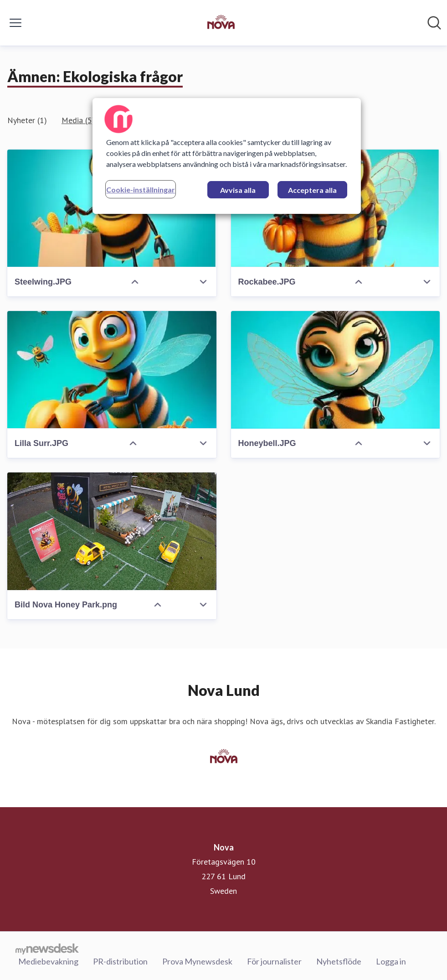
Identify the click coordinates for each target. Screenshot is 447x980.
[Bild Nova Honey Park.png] (112, 531)
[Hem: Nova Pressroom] (221, 23)
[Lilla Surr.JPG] (112, 370)
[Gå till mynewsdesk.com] (47, 949)
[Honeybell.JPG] (336, 370)
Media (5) (78, 120)
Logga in (391, 961)
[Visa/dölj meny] (15, 23)
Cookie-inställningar (141, 189)
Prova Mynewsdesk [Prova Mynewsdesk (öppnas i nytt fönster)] (197, 961)
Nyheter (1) (27, 120)
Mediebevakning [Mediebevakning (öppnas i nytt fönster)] (48, 961)
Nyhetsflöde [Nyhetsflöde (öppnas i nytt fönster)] (339, 961)
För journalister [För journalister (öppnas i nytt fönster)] (274, 961)
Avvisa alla (238, 190)
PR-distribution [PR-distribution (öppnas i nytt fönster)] (120, 961)
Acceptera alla (312, 190)
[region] (227, 156)
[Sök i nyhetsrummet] (434, 23)
